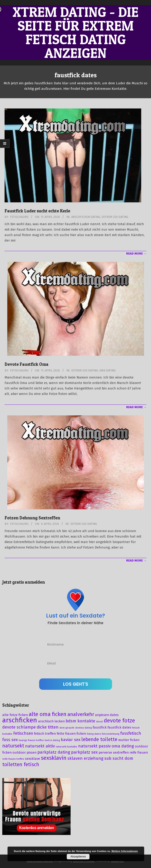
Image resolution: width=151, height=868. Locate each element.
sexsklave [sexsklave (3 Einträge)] (33, 759)
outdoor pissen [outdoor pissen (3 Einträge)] (24, 752)
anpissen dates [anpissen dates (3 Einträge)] (107, 715)
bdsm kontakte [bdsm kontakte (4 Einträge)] (80, 721)
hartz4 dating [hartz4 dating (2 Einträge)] (52, 740)
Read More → (136, 254)
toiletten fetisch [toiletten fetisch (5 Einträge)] (21, 765)
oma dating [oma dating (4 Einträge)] (123, 746)
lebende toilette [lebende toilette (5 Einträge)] (99, 739)
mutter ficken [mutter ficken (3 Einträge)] (129, 740)
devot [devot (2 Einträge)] (100, 722)
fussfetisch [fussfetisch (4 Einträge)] (131, 733)
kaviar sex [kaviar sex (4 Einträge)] (71, 740)
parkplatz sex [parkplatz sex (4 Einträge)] (84, 752)
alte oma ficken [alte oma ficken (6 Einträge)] (48, 714)
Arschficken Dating (86, 217)
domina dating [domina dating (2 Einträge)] (83, 728)
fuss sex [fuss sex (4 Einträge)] (10, 740)
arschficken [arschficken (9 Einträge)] (20, 720)
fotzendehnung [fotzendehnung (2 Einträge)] (111, 734)
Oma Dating (107, 370)
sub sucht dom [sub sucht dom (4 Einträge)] (119, 758)
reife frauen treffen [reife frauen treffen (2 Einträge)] (13, 759)
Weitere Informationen (125, 851)
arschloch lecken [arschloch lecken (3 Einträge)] (51, 721)
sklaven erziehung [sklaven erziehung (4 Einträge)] (85, 758)
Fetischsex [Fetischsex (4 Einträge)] (23, 733)
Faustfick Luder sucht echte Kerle (37, 211)
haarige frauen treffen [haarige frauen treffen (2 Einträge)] (31, 740)
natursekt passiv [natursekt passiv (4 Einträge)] (94, 746)
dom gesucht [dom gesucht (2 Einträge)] (67, 728)
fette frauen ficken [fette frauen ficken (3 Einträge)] (71, 734)
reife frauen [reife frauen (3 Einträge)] (139, 752)
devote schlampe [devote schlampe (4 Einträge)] (19, 727)
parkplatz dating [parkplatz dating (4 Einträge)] (54, 752)
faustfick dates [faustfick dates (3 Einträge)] (119, 727)
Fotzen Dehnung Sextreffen (32, 518)
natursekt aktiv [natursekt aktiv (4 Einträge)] (40, 746)
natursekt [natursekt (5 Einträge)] (13, 746)
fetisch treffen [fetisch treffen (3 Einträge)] (45, 734)
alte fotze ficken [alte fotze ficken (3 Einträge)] (15, 715)
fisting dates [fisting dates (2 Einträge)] (94, 734)
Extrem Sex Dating (115, 217)
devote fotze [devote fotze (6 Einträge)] (119, 721)
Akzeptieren (78, 857)
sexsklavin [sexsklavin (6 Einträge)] (54, 758)
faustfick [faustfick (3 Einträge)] (100, 727)
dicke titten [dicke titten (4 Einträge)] (48, 727)
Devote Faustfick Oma (27, 364)
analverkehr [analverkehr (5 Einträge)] (81, 714)
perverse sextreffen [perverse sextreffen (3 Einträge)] (114, 752)
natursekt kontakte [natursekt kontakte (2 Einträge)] (67, 747)
